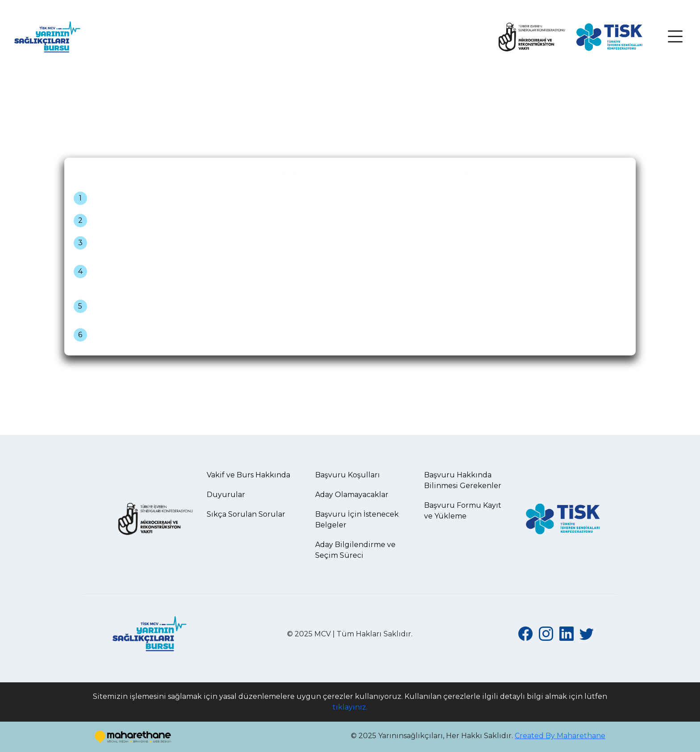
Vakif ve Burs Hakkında (248, 475)
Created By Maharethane (560, 736)
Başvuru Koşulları (348, 475)
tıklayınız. (350, 707)
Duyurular (226, 495)
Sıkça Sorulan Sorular (246, 514)
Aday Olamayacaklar (352, 495)
